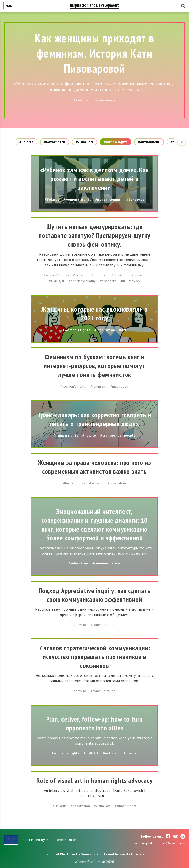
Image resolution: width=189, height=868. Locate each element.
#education (78, 563)
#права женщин (109, 199)
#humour (138, 275)
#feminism (83, 100)
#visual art (85, 142)
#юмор (134, 281)
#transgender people (118, 435)
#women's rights (77, 199)
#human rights (116, 142)
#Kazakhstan (55, 142)
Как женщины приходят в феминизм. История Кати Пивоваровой (94, 53)
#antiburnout (149, 142)
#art (123, 330)
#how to (89, 435)
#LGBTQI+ (57, 281)
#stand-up (120, 275)
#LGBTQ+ (91, 753)
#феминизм (105, 100)
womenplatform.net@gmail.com (160, 843)
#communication (106, 563)
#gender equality (82, 281)
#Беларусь (135, 199)
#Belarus (26, 142)
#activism (80, 275)
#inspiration (105, 330)
